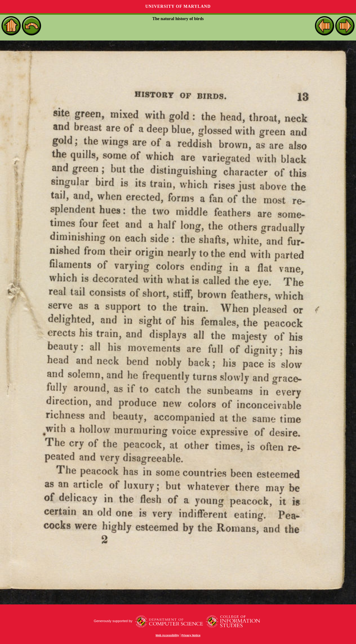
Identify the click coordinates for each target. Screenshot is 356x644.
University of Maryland (178, 6)
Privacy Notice (191, 635)
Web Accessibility (167, 635)
